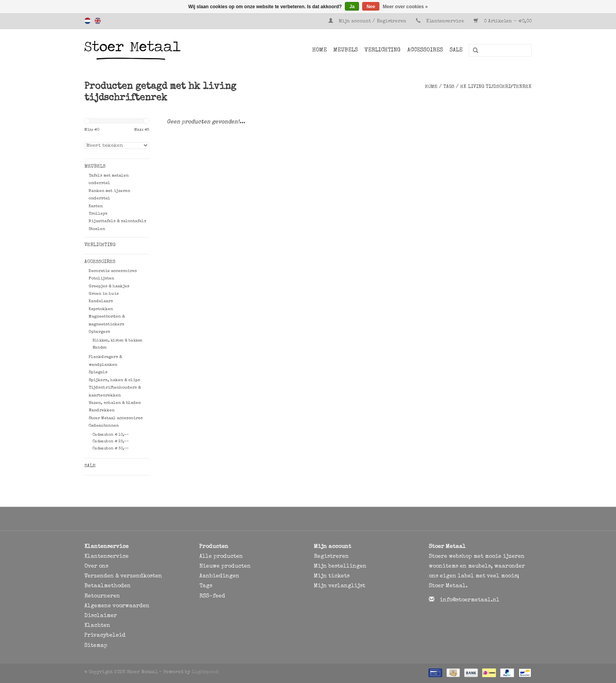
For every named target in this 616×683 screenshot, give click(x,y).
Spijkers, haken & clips (114, 380)
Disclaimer (101, 616)
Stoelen (97, 229)
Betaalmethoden (108, 586)
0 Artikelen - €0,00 (503, 22)
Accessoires (425, 50)
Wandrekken (102, 410)
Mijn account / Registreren (368, 22)
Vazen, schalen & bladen (115, 403)
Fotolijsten (101, 278)
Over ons (96, 566)
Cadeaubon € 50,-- (111, 449)
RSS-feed (212, 596)
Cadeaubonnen (104, 426)
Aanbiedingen (219, 576)
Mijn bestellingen (340, 566)
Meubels (346, 50)
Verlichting (383, 50)
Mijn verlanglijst (340, 586)
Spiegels (98, 372)
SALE (456, 50)
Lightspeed (205, 672)
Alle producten (221, 557)
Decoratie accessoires (113, 271)
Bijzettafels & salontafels (118, 221)
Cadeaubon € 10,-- (111, 435)
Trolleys (98, 214)
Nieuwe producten (225, 566)
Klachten (97, 626)
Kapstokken (101, 309)
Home (320, 50)
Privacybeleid (105, 636)
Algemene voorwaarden (117, 606)
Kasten (96, 206)
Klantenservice (445, 22)
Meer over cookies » (406, 7)
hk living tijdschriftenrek (496, 87)
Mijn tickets (332, 576)
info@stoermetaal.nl (470, 600)
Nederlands (87, 21)
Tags (449, 87)
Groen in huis (104, 294)
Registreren (331, 557)
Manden (100, 348)
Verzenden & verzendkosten (123, 576)
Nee (371, 7)
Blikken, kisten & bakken (118, 341)
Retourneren (102, 596)
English (98, 21)
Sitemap (96, 646)
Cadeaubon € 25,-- (111, 442)
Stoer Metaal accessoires (116, 418)
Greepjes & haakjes (109, 286)
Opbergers (99, 332)
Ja (352, 7)
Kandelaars (101, 301)
